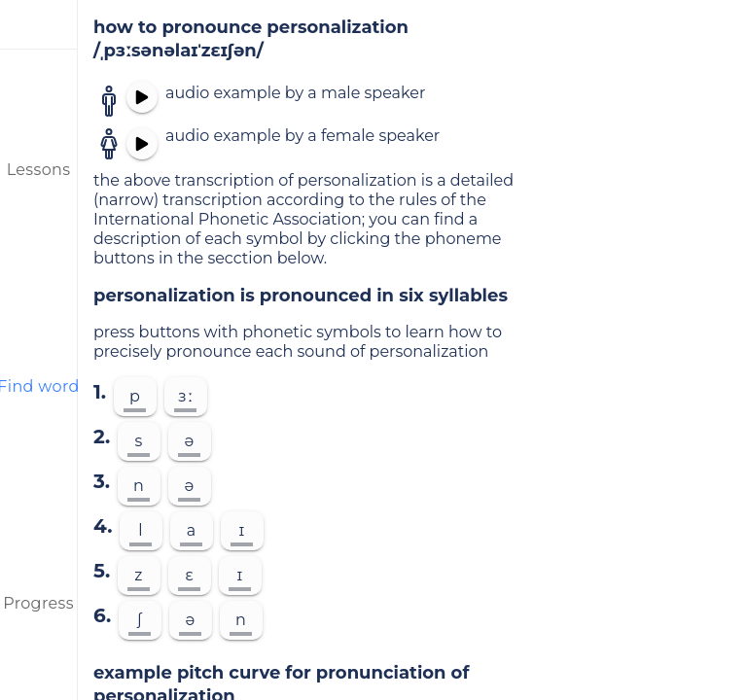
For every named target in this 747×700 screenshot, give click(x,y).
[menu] (39, 24)
